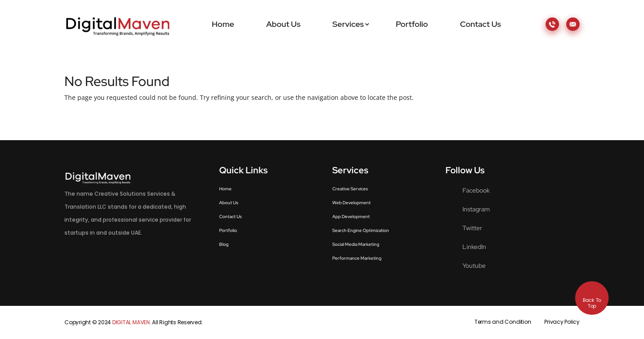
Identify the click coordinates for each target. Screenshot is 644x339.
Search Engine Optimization (361, 230)
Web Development (352, 203)
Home (223, 24)
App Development (351, 217)
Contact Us (480, 24)
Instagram (476, 209)
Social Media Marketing (356, 244)
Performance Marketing (357, 258)
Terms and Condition (503, 322)
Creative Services (350, 189)
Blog (224, 244)
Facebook (476, 190)
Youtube (474, 266)
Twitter (472, 228)
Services (348, 24)
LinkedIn (474, 247)
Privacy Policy (562, 322)
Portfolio (412, 24)
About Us (283, 24)
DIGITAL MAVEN (131, 322)
